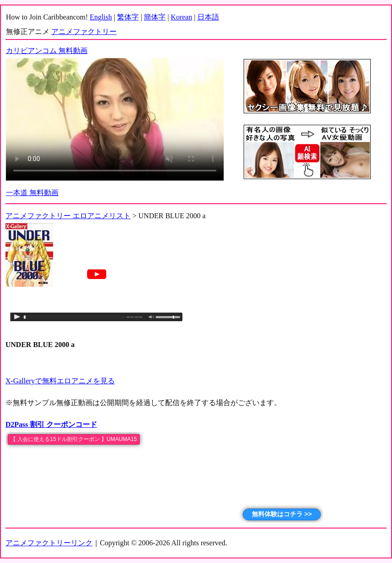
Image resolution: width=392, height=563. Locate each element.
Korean (181, 17)
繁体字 (128, 17)
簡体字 (155, 17)
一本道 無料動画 (32, 193)
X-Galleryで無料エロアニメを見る (60, 381)
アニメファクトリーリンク (49, 543)
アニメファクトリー (84, 32)
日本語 (208, 17)
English (101, 17)
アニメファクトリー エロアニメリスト (68, 216)
